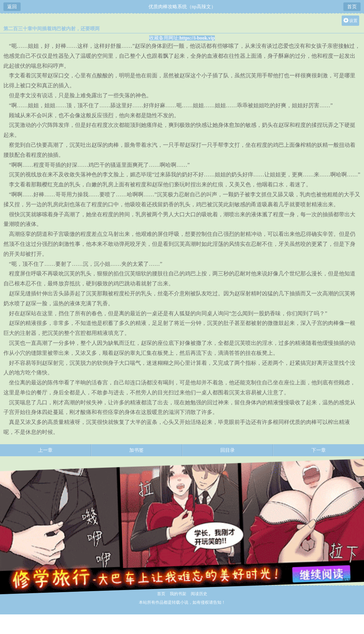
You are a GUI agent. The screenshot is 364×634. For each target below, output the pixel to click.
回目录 (228, 450)
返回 (12, 7)
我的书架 (178, 594)
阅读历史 (199, 594)
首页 (352, 7)
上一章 (45, 450)
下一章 (319, 450)
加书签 (136, 450)
